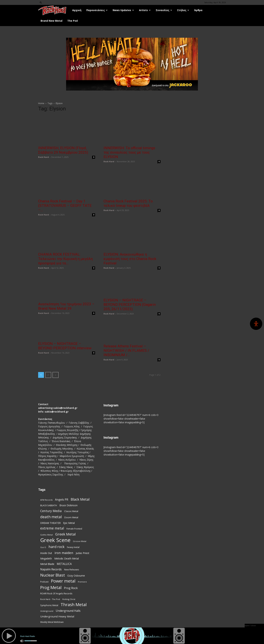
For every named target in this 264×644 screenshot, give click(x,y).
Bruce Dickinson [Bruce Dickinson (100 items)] (68, 505)
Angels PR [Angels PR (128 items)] (62, 500)
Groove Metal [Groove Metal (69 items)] (80, 541)
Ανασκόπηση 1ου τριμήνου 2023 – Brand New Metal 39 (66, 306)
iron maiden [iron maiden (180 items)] (64, 553)
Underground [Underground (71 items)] (47, 611)
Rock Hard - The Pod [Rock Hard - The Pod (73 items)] (50, 599)
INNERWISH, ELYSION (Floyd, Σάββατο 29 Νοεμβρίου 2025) (63, 150)
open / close (250, 626)
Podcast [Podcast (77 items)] (44, 582)
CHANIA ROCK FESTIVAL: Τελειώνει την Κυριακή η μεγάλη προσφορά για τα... (65, 259)
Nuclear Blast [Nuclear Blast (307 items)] (53, 575)
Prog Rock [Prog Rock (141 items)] (71, 588)
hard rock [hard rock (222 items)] (57, 547)
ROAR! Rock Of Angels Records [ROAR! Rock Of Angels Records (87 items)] (56, 593)
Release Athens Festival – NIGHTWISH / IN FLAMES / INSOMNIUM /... (126, 351)
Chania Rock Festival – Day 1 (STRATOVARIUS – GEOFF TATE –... (65, 206)
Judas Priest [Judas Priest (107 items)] (83, 553)
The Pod (73, 21)
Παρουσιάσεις (97, 10)
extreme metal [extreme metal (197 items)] (52, 528)
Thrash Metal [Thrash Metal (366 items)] (74, 605)
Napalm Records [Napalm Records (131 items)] (51, 569)
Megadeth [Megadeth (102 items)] (46, 558)
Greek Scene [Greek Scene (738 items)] (55, 540)
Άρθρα (198, 10)
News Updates (123, 10)
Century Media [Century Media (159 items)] (51, 511)
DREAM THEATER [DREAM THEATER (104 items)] (50, 523)
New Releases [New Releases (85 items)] (72, 570)
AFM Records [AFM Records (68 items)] (46, 500)
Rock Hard (44, 157)
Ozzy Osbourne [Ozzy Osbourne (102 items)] (76, 576)
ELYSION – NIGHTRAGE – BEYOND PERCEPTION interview (65, 346)
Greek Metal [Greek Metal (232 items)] (65, 534)
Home (41, 103)
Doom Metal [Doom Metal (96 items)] (71, 517)
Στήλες (183, 10)
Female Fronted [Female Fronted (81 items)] (74, 529)
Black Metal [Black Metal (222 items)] (80, 499)
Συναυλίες (164, 10)
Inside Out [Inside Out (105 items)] (46, 553)
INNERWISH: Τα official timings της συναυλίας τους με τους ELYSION (129, 152)
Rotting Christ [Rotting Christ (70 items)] (69, 599)
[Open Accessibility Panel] (256, 324)
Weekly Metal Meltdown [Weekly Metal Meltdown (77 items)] (52, 622)
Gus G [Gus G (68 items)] (43, 547)
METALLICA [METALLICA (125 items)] (64, 564)
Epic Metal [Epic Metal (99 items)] (69, 523)
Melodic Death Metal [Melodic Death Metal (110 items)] (67, 558)
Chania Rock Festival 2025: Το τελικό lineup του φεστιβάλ (128, 203)
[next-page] (56, 375)
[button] (41, 2)
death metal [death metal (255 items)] (51, 517)
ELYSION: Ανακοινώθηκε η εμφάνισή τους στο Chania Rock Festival (130, 259)
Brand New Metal (51, 21)
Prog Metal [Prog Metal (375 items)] (51, 587)
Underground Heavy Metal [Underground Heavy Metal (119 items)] (57, 616)
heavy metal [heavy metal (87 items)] (73, 547)
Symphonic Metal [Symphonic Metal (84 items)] (49, 605)
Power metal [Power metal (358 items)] (63, 581)
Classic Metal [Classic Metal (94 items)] (71, 511)
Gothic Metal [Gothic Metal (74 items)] (46, 535)
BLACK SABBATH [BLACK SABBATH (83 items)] (49, 505)
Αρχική (77, 10)
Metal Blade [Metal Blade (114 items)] (47, 564)
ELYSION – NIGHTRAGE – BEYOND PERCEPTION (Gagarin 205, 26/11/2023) (130, 305)
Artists (145, 10)
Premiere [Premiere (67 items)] (82, 582)
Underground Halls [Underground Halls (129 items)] (68, 611)
